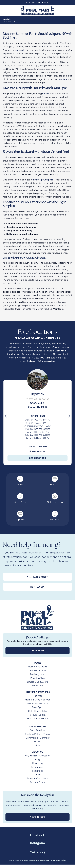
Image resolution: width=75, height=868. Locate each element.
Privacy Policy (38, 782)
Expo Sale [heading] (8, 19)
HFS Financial (38, 587)
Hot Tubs (38, 696)
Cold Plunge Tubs (37, 711)
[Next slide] (70, 417)
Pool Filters (38, 686)
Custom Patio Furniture (37, 734)
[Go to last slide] (5, 417)
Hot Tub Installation (38, 719)
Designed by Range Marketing (53, 860)
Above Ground (38, 670)
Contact (38, 775)
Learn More (37, 651)
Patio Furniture (38, 730)
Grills (37, 745)
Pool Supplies (37, 678)
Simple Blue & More (37, 682)
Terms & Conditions (37, 778)
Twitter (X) (37, 852)
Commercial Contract (37, 738)
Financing (38, 763)
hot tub (46, 94)
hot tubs (63, 79)
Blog (37, 759)
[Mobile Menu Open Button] (69, 20)
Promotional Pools (37, 667)
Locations (37, 771)
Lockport (19, 50)
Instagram (37, 843)
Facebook (37, 835)
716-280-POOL (38, 358)
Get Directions (37, 458)
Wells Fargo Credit (37, 577)
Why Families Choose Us (38, 756)
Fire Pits (38, 742)
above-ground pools (43, 180)
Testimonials (38, 767)
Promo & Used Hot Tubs (38, 700)
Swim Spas (38, 707)
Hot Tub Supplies (37, 715)
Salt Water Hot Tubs (37, 703)
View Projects (38, 817)
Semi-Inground (38, 674)
